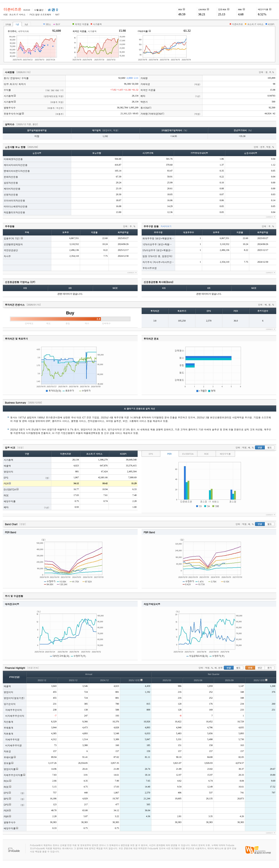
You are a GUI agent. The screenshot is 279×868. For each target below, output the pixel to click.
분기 (270, 668)
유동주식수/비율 (13, 114)
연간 (260, 668)
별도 (270, 448)
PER (180, 9)
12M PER (202, 9)
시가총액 (8, 96)
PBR (240, 9)
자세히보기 (166, 226)
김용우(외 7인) (12, 238)
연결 (260, 448)
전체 (250, 668)
